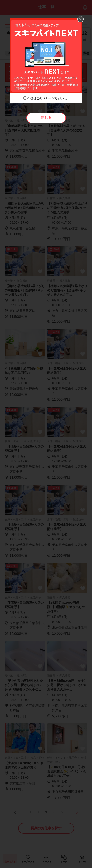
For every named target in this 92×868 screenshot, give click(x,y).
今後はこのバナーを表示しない (48, 98)
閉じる (46, 118)
